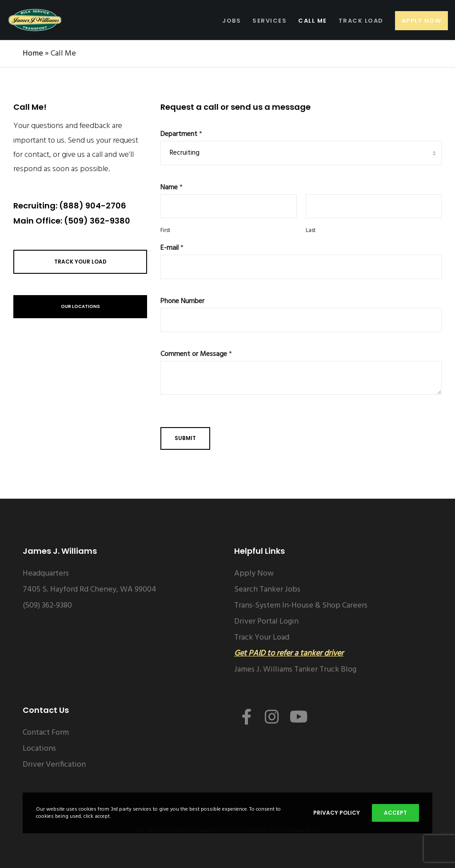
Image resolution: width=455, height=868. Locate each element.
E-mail (172, 248)
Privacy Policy (337, 813)
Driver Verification (54, 765)
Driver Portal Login (266, 622)
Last (311, 231)
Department (181, 134)
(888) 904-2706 (93, 206)
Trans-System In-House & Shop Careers (301, 606)
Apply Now (254, 574)
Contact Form (46, 733)
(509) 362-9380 (97, 221)
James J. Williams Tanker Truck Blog (295, 670)
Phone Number (182, 302)
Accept (395, 813)
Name (172, 188)
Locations (39, 749)
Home (33, 54)
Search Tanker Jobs (267, 590)
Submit (185, 438)
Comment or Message (196, 354)
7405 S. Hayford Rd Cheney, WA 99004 (90, 590)
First (165, 231)
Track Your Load (262, 638)
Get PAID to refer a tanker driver (289, 654)
